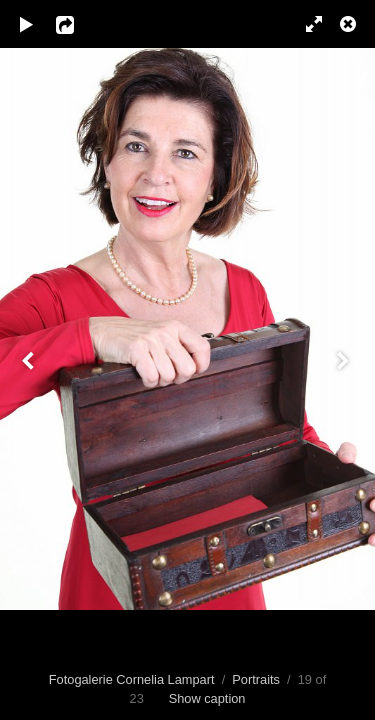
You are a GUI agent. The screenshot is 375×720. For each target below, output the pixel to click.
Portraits (256, 679)
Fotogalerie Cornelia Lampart (132, 679)
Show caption (207, 698)
